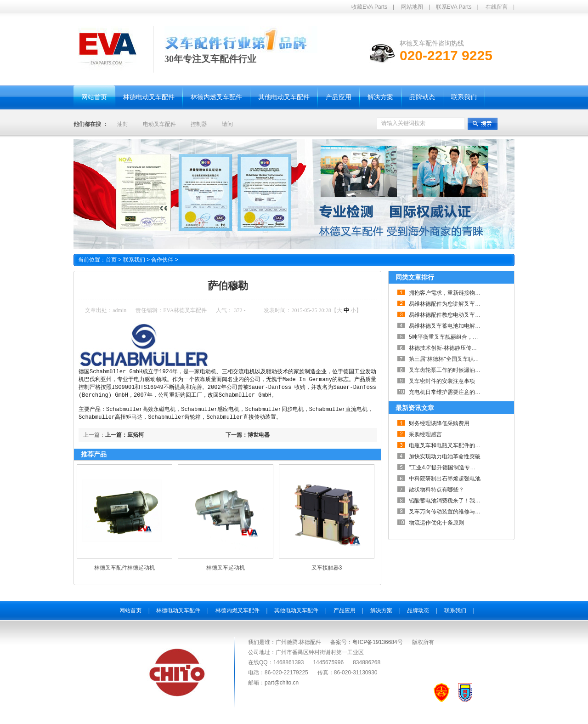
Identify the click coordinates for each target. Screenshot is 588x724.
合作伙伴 (164, 260)
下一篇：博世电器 (248, 439)
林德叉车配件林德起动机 (124, 572)
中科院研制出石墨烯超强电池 (445, 479)
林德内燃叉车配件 (237, 615)
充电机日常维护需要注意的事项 (447, 392)
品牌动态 (418, 615)
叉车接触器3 (327, 572)
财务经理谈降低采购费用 (439, 423)
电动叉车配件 (159, 124)
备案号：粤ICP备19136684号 (366, 646)
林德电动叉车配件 (178, 615)
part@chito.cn (282, 687)
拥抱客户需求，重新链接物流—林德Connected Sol (471, 293)
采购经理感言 (425, 434)
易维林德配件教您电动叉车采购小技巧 (456, 315)
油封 (123, 124)
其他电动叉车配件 (296, 615)
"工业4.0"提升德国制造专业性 (445, 467)
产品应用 (345, 615)
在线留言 (497, 7)
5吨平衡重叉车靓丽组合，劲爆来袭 (452, 337)
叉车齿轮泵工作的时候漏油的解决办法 (456, 370)
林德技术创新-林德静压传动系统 (448, 348)
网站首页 (130, 615)
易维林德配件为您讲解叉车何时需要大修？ (461, 304)
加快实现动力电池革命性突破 (445, 456)
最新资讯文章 (415, 408)
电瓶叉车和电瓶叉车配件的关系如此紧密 (458, 445)
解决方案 (381, 615)
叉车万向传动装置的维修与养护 (447, 512)
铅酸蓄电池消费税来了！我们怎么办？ (456, 501)
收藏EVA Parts (369, 7)
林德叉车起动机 (226, 572)
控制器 (199, 124)
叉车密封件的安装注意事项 (442, 381)
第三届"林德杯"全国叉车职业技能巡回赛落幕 (463, 359)
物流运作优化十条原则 (436, 523)
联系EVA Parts (454, 7)
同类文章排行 (415, 277)
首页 (111, 260)
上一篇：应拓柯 (124, 439)
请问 (227, 124)
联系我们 (137, 260)
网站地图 (412, 7)
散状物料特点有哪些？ (436, 490)
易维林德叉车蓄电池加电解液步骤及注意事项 (464, 326)
